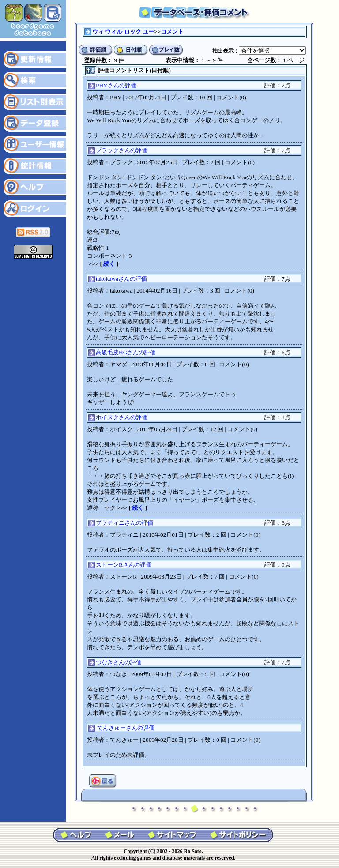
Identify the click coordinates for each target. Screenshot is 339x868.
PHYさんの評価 (116, 85)
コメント (172, 32)
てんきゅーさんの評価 (126, 728)
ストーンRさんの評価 (124, 565)
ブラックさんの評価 (122, 150)
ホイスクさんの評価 (122, 417)
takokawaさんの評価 (121, 279)
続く (109, 264)
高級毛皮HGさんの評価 (126, 352)
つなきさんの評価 (119, 662)
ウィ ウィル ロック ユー (123, 32)
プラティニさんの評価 (124, 523)
